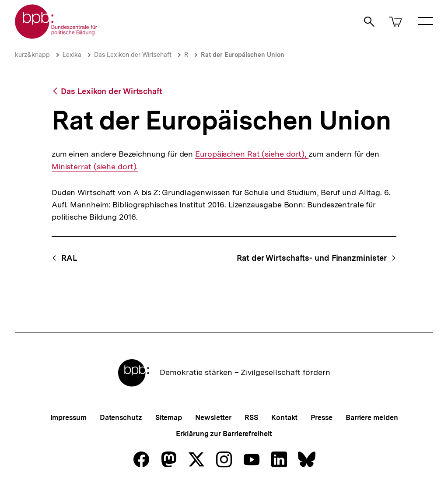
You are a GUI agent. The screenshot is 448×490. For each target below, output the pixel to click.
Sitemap (169, 418)
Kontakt (284, 418)
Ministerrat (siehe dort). (95, 166)
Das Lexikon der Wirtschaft (133, 55)
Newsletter (213, 418)
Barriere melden (372, 418)
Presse (321, 418)
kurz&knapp (32, 55)
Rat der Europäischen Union (243, 55)
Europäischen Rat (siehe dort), (252, 154)
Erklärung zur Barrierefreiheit (224, 434)
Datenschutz (121, 418)
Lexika (72, 55)
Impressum (68, 418)
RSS (251, 418)
